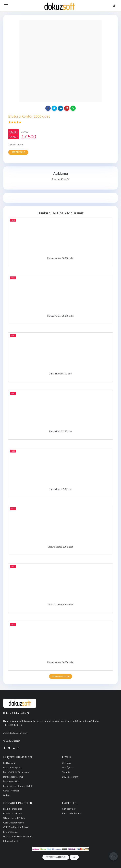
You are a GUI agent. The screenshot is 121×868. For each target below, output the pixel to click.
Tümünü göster (61, 676)
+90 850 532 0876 (13, 725)
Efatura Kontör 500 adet (60, 489)
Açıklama (61, 173)
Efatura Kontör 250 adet (60, 431)
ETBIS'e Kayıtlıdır (56, 857)
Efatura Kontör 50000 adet (60, 258)
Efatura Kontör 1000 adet (60, 547)
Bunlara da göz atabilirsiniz (61, 213)
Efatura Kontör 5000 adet (60, 605)
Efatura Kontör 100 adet (60, 374)
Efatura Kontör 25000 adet (60, 316)
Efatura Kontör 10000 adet (60, 662)
